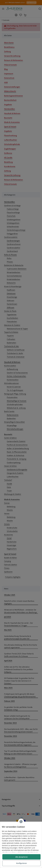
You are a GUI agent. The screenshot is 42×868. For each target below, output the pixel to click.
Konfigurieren (22, 863)
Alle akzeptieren (22, 857)
